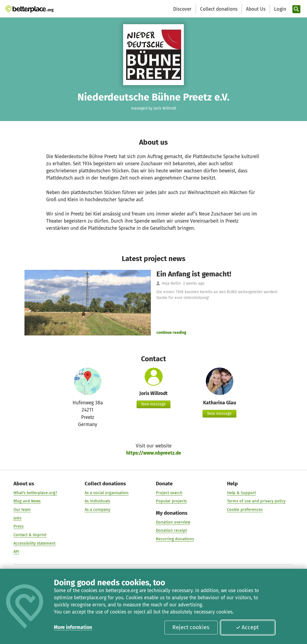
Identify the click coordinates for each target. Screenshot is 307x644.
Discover (182, 9)
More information (73, 627)
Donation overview (173, 522)
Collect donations (219, 9)
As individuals (97, 501)
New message (153, 404)
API (16, 551)
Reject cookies (191, 627)
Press (19, 526)
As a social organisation (107, 493)
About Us (256, 9)
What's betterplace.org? (35, 493)
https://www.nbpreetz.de (154, 453)
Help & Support (241, 493)
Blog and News (27, 501)
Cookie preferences (245, 509)
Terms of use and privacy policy (256, 501)
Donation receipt (171, 530)
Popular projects (171, 501)
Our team (22, 509)
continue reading (171, 333)
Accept (247, 627)
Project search (169, 493)
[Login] (280, 9)
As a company (97, 509)
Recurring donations (175, 539)
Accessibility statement (34, 543)
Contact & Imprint (30, 535)
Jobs (17, 518)
